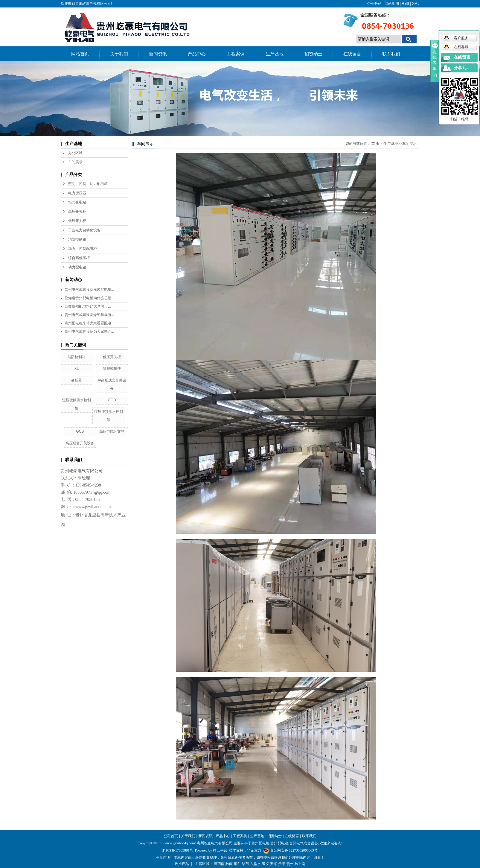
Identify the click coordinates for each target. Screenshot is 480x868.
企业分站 (374, 4)
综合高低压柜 (79, 258)
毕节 (246, 864)
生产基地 (275, 54)
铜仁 (237, 864)
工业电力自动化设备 (84, 230)
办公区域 (75, 153)
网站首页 (80, 54)
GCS (80, 431)
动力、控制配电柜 (83, 249)
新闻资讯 (158, 54)
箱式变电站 (77, 202)
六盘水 (255, 864)
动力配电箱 (77, 267)
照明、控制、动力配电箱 (88, 184)
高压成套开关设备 (80, 443)
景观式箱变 (112, 369)
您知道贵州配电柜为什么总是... (89, 298)
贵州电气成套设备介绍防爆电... (89, 315)
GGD (112, 400)
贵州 (290, 864)
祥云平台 (220, 850)
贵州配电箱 (279, 843)
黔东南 (300, 864)
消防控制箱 (77, 239)
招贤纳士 (313, 54)
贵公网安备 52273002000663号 (294, 850)
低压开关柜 (77, 221)
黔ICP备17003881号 (178, 850)
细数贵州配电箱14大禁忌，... (88, 306)
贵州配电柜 (260, 843)
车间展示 (75, 162)
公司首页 (171, 836)
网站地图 (392, 4)
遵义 (266, 864)
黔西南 (219, 864)
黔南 (229, 864)
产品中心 (197, 54)
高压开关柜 (77, 212)
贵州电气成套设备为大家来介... (89, 332)
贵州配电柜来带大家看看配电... (89, 323)
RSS (405, 4)
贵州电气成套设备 (304, 843)
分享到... (462, 68)
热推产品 (182, 864)
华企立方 (254, 850)
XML (416, 4)
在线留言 (352, 54)
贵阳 (282, 864)
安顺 (274, 864)
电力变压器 (77, 193)
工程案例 (236, 54)
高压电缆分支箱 (112, 431)
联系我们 (391, 54)
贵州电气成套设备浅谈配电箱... (89, 290)
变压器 (77, 380)
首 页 (375, 144)
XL (77, 369)
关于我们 (119, 54)
